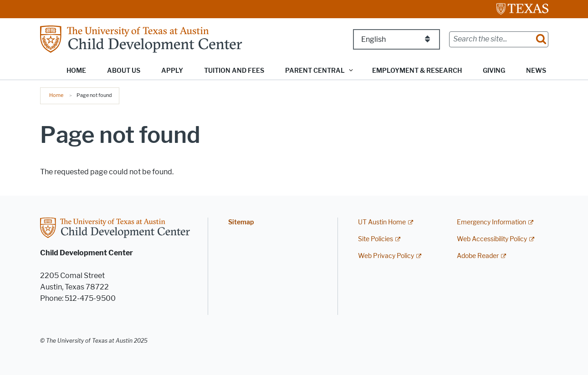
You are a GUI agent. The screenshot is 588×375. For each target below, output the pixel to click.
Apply (172, 71)
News (536, 71)
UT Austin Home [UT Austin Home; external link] (382, 222)
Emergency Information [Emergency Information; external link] (491, 222)
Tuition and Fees (234, 71)
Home (76, 71)
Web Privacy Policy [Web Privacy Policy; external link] (386, 256)
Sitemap (241, 222)
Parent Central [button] (315, 71)
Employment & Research (417, 71)
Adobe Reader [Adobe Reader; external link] (478, 256)
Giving (494, 71)
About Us (124, 71)
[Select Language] (396, 39)
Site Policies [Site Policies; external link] (376, 239)
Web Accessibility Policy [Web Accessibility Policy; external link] (492, 239)
